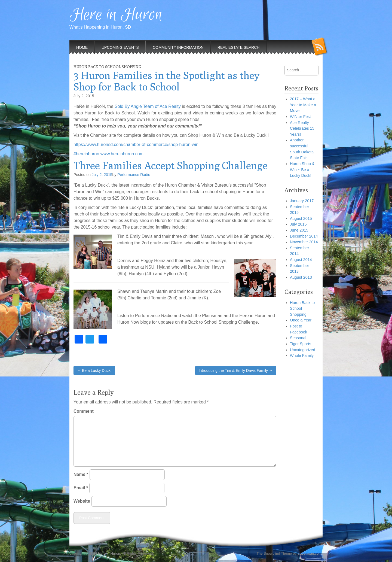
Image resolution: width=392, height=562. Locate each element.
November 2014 (304, 242)
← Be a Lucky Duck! (94, 370)
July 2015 (298, 224)
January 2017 (302, 201)
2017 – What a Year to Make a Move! (303, 105)
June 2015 (299, 230)
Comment (84, 411)
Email (81, 488)
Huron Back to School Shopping (107, 67)
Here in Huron (116, 15)
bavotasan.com (310, 553)
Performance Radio (134, 175)
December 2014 (304, 236)
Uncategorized (303, 350)
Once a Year (301, 320)
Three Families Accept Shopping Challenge (171, 165)
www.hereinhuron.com (122, 154)
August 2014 (301, 260)
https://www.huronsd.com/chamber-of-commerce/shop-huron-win (136, 145)
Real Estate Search (239, 47)
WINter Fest (300, 117)
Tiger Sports (301, 344)
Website (82, 501)
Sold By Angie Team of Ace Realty (148, 106)
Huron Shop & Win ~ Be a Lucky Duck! (302, 170)
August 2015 (301, 218)
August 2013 (301, 277)
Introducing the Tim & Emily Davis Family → (236, 370)
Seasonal (298, 338)
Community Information (178, 47)
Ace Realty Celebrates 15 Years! (302, 128)
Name (81, 474)
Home (82, 47)
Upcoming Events (120, 47)
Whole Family (302, 356)
